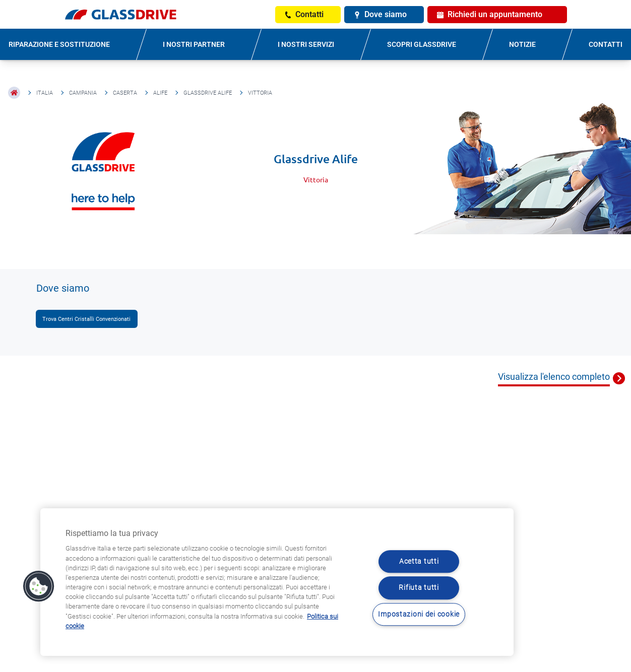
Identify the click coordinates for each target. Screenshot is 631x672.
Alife (160, 93)
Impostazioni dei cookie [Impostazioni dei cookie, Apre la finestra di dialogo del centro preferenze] (419, 614)
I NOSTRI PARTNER (194, 44)
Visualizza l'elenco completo (554, 377)
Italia (45, 93)
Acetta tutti (419, 561)
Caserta (125, 93)
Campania (83, 93)
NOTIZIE (522, 44)
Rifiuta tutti (419, 588)
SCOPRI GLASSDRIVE (422, 44)
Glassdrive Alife (208, 93)
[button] (39, 586)
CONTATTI (606, 44)
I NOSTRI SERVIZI (306, 44)
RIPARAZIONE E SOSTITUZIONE (59, 44)
